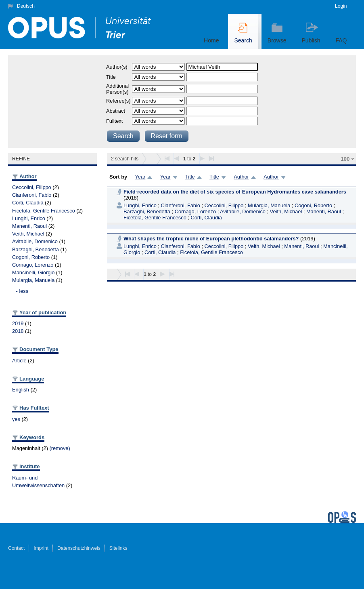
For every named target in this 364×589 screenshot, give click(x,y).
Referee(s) (118, 101)
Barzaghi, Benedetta (36, 249)
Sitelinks (118, 548)
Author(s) (117, 67)
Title (111, 77)
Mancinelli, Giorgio (33, 272)
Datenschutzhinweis (79, 548)
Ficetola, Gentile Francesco (44, 211)
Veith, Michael (28, 234)
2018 (18, 331)
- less (22, 291)
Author (241, 177)
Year (140, 177)
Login (341, 6)
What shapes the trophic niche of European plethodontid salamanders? (211, 239)
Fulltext (114, 121)
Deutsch (26, 6)
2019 (18, 323)
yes (16, 419)
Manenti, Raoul (29, 226)
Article (19, 361)
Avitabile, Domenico (35, 241)
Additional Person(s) (117, 89)
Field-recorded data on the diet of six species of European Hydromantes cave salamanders (235, 192)
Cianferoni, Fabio (32, 195)
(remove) (60, 448)
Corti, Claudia (28, 203)
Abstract (116, 111)
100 (345, 159)
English (21, 390)
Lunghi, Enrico (29, 218)
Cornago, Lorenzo (33, 265)
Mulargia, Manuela (33, 280)
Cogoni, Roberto (31, 257)
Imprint (41, 548)
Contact (16, 548)
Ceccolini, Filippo (32, 187)
